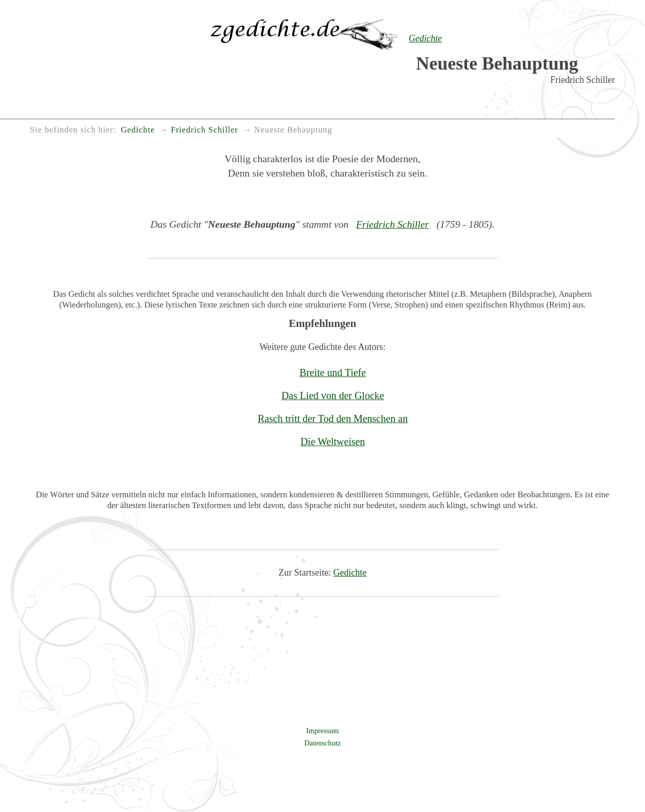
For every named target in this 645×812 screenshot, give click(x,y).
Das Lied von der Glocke (333, 396)
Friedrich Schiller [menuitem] (205, 130)
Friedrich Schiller (392, 224)
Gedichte (350, 573)
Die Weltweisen (332, 442)
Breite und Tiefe (333, 372)
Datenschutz (322, 743)
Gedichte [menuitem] (138, 130)
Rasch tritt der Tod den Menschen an (333, 419)
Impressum (323, 731)
